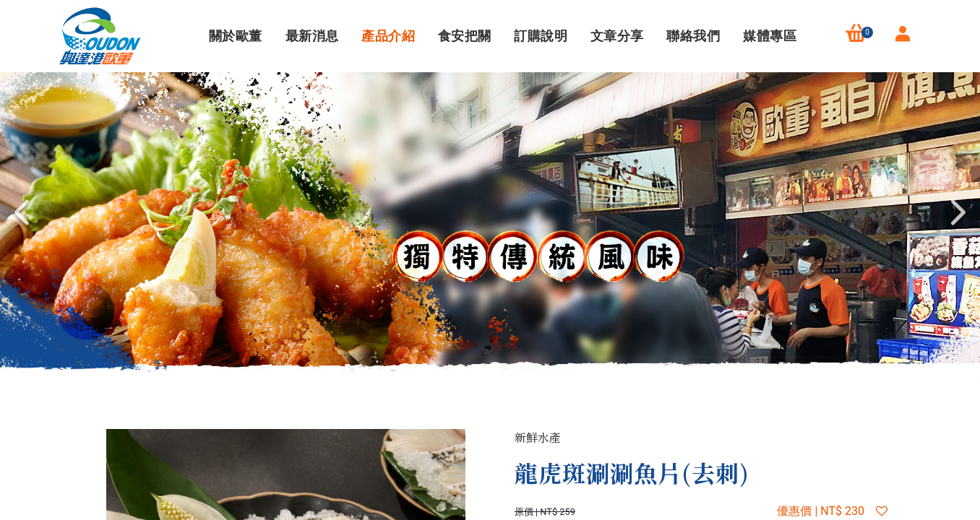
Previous (22, 212)
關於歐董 (234, 36)
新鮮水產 (538, 437)
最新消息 (310, 36)
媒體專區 (768, 36)
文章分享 (615, 36)
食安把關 (463, 36)
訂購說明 (539, 36)
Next (958, 212)
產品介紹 (386, 36)
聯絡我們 (692, 36)
